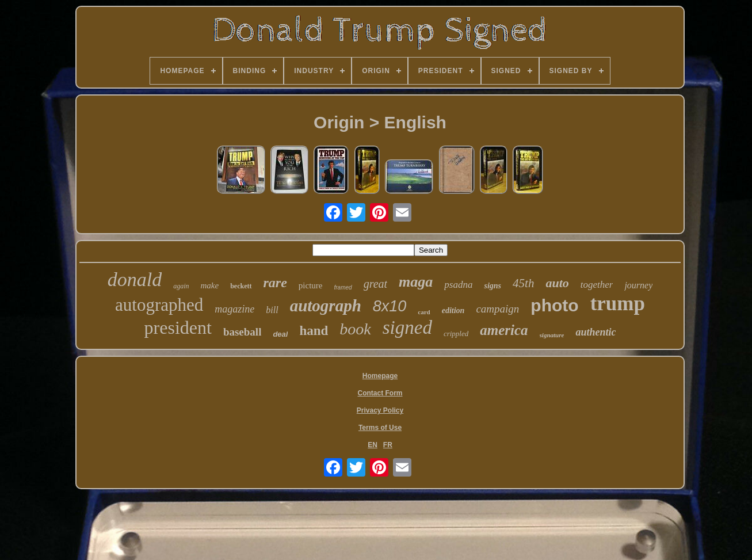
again (181, 286)
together (597, 285)
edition (453, 311)
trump (618, 304)
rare (275, 283)
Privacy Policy (380, 410)
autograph (326, 306)
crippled (456, 334)
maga (416, 282)
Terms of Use (380, 428)
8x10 (390, 306)
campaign (497, 309)
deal (280, 334)
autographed (159, 305)
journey (638, 285)
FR (388, 445)
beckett (241, 286)
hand (314, 331)
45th (523, 283)
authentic (596, 332)
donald (135, 279)
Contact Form (380, 393)
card (424, 312)
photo (554, 305)
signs (493, 286)
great (375, 284)
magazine (234, 309)
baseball (243, 332)
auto (557, 283)
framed (343, 287)
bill (272, 310)
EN (373, 445)
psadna (458, 285)
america (504, 330)
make (210, 285)
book (355, 329)
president (178, 327)
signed (407, 327)
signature (552, 335)
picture (311, 285)
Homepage (380, 376)
